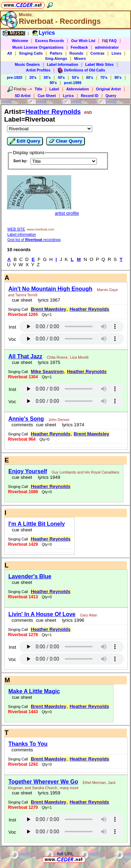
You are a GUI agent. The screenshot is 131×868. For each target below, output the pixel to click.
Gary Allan (89, 615)
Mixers (80, 58)
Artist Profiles (38, 70)
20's (33, 77)
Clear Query (65, 141)
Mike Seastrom (47, 371)
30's (47, 77)
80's (118, 77)
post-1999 (73, 83)
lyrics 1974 (72, 425)
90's (53, 83)
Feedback (79, 47)
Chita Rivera (57, 357)
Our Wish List (83, 41)
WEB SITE (16, 229)
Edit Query (25, 141)
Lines (116, 53)
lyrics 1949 (48, 477)
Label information (22, 234)
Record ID (89, 96)
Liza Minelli (79, 357)
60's (89, 77)
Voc (12, 339)
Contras (97, 53)
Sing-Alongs (56, 58)
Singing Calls (31, 53)
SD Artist (23, 96)
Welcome (20, 41)
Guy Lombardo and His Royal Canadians (86, 472)
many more (69, 788)
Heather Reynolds (53, 112)
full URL (65, 854)
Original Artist (108, 89)
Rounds (77, 53)
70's (104, 77)
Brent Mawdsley (48, 309)
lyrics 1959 (48, 793)
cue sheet (22, 300)
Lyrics (68, 96)
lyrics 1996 (72, 620)
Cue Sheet (47, 96)
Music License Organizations (38, 47)
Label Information (62, 64)
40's (61, 77)
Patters (56, 53)
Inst (12, 327)
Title (38, 89)
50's (75, 77)
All (10, 53)
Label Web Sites (100, 64)
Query (111, 96)
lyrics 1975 (48, 362)
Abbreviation (77, 89)
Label (54, 89)
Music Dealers (27, 64)
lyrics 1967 (48, 300)
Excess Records (50, 41)
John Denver (59, 420)
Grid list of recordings (34, 240)
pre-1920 (15, 77)
